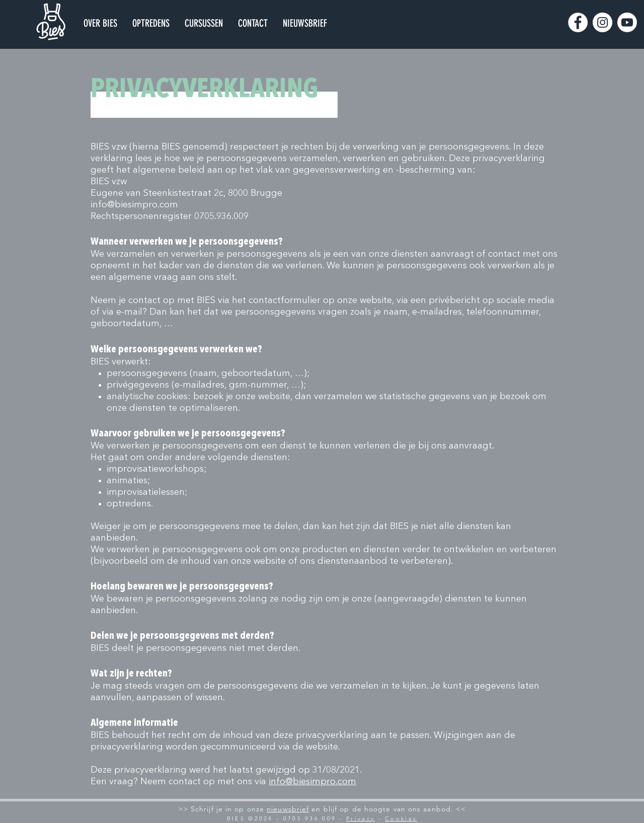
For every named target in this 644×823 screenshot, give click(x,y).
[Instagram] (602, 22)
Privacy (360, 818)
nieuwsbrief (288, 809)
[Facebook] (578, 22)
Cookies (401, 818)
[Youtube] (627, 22)
